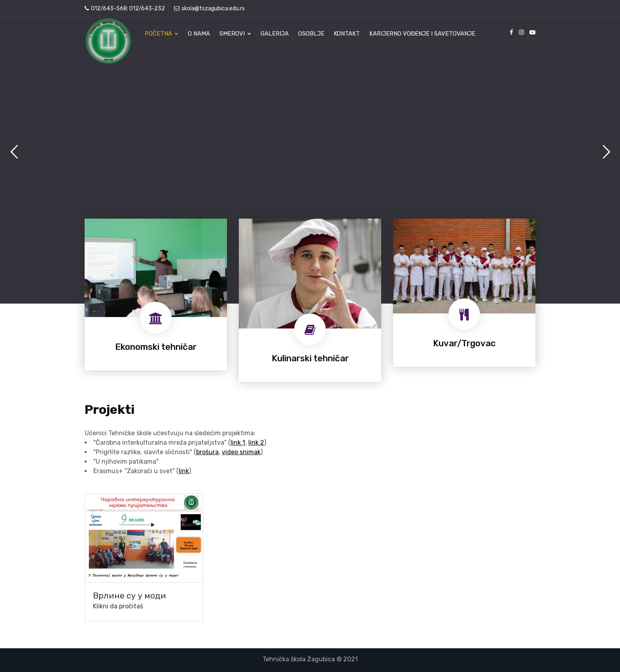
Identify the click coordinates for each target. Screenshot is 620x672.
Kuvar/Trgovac (464, 343)
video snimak (241, 452)
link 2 (256, 443)
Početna (162, 34)
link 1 (238, 443)
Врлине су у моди (129, 596)
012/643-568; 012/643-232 (125, 8)
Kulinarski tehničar (310, 358)
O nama (199, 34)
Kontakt (347, 34)
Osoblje (311, 34)
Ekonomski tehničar (156, 347)
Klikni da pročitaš (118, 606)
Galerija (275, 34)
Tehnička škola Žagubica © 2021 (310, 659)
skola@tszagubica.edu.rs (209, 8)
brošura (207, 452)
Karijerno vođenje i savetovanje (422, 34)
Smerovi (235, 34)
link (184, 471)
